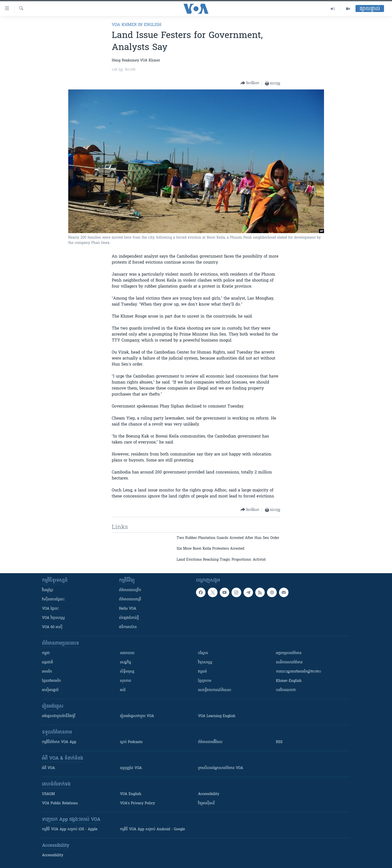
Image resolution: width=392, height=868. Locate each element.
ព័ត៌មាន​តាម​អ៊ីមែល (210, 742)
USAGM (48, 794)
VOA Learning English (217, 716)
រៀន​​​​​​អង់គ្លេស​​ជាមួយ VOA (137, 716)
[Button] (250, 83)
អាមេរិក (47, 672)
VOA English (131, 794)
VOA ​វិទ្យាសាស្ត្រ (53, 618)
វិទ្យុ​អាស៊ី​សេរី (206, 803)
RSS (279, 742)
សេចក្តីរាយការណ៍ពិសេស (215, 690)
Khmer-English (289, 681)
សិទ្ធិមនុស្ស (127, 672)
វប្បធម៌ (202, 672)
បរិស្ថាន (203, 653)
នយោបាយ (127, 653)
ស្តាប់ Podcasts (131, 742)
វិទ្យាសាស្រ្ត (205, 662)
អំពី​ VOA (48, 768)
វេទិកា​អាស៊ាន (128, 627)
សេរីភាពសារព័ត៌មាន (289, 662)
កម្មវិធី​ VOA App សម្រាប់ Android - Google (152, 829)
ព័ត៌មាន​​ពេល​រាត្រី (130, 600)
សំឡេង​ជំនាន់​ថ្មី (129, 618)
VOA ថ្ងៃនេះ (50, 609)
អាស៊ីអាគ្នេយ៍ (50, 690)
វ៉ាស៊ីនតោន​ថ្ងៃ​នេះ (53, 600)
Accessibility (209, 794)
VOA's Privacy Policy (137, 803)
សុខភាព (125, 681)
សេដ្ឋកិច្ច (125, 662)
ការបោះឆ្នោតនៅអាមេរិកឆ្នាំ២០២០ (298, 672)
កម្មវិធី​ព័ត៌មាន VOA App (59, 742)
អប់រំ (123, 690)
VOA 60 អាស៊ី (52, 627)
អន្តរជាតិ (47, 662)
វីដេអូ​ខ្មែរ (47, 590)
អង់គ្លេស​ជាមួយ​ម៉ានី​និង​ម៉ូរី (59, 716)
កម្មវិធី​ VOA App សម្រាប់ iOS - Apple (70, 829)
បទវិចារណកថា (286, 690)
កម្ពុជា (46, 653)
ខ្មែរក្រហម (205, 681)
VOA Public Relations (60, 803)
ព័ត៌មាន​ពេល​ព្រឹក (130, 590)
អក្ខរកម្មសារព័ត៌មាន (289, 653)
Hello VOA (128, 609)
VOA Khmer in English (136, 25)
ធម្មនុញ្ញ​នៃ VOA (131, 768)
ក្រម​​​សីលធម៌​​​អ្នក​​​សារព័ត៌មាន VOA (221, 768)
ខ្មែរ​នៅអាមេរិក (51, 681)
